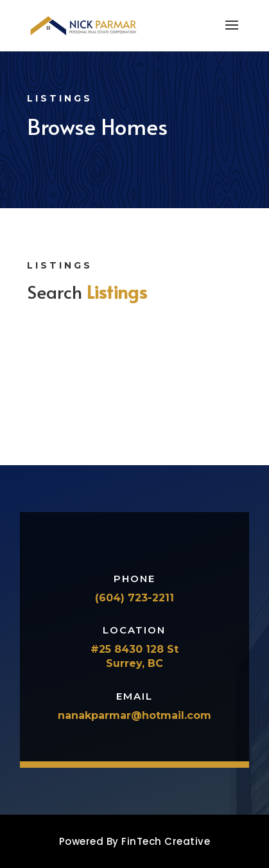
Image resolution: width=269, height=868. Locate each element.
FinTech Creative (166, 841)
